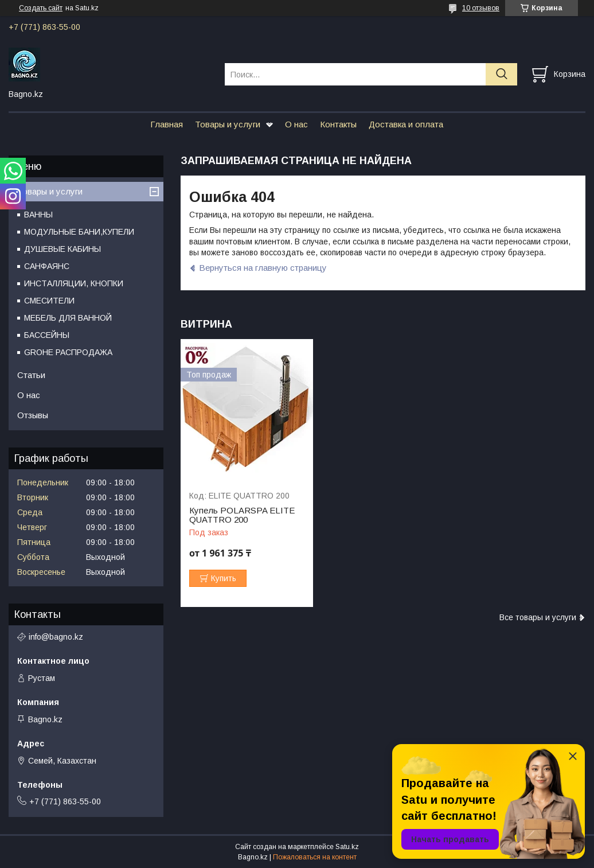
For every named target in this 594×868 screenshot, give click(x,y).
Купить (224, 578)
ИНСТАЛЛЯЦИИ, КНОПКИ (74, 283)
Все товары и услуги (538, 617)
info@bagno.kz (56, 637)
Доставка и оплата (406, 124)
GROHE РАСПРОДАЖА (68, 352)
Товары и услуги (228, 124)
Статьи (31, 375)
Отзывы (33, 415)
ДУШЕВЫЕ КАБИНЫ (62, 249)
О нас (296, 124)
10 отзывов (481, 8)
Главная (167, 124)
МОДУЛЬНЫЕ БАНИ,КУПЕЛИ (79, 232)
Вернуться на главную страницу (263, 268)
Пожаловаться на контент (315, 857)
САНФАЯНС (47, 266)
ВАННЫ (38, 215)
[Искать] (501, 74)
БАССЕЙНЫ (47, 335)
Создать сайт (41, 8)
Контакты (338, 124)
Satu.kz (347, 847)
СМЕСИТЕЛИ (49, 301)
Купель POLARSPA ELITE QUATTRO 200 (242, 515)
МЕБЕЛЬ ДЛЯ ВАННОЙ (68, 318)
